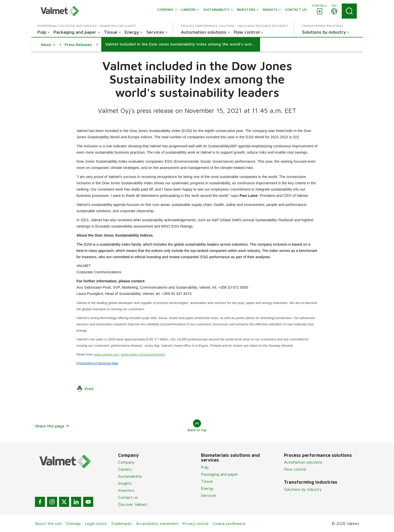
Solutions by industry (303, 489)
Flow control (295, 469)
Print (85, 389)
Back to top (197, 426)
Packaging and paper (220, 474)
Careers (125, 469)
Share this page (52, 426)
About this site (48, 523)
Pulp (205, 467)
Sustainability (130, 476)
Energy (207, 488)
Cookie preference (229, 523)
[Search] (349, 11)
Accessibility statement (157, 523)
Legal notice (96, 523)
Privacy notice (195, 523)
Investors (126, 490)
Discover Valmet (133, 504)
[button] (48, 45)
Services (209, 495)
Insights (125, 483)
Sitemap (73, 523)
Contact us (128, 497)
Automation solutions (303, 462)
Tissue (207, 481)
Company (126, 462)
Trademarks (121, 523)
